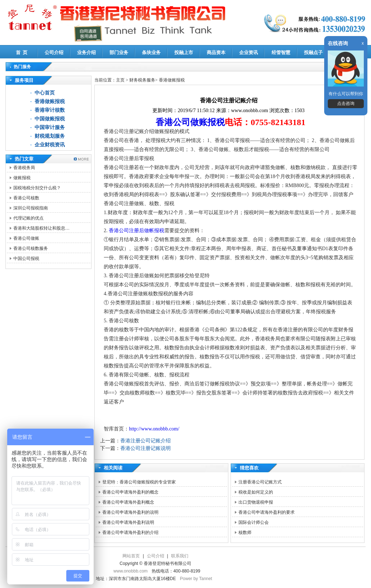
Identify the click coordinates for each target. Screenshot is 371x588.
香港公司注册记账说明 (146, 448)
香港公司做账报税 (190, 122)
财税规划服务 (50, 136)
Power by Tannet (196, 579)
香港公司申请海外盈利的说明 (130, 512)
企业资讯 (249, 52)
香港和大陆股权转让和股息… (41, 228)
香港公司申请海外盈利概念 (128, 502)
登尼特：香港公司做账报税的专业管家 (139, 482)
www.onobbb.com (131, 571)
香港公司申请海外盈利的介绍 (130, 532)
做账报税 (22, 178)
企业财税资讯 (50, 145)
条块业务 (151, 52)
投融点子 (313, 52)
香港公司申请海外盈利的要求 (267, 512)
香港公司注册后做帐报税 (137, 231)
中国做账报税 (50, 119)
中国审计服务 (50, 127)
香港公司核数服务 (31, 248)
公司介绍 (54, 52)
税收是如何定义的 (256, 492)
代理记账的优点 (28, 218)
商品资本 (216, 52)
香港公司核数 (26, 198)
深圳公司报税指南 (31, 208)
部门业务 (119, 52)
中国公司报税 (26, 258)
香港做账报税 (50, 101)
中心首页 (45, 93)
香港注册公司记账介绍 (146, 441)
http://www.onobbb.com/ (154, 429)
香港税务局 (24, 168)
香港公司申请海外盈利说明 (128, 522)
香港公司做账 (26, 238)
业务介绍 (86, 52)
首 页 (22, 52)
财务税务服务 (142, 80)
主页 (120, 80)
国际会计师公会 (254, 522)
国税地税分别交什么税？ (37, 188)
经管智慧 (281, 52)
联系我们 (180, 556)
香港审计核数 (50, 110)
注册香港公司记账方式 (260, 482)
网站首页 (131, 556)
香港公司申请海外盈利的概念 (130, 492)
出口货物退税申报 (256, 502)
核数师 (245, 532)
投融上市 (184, 52)
